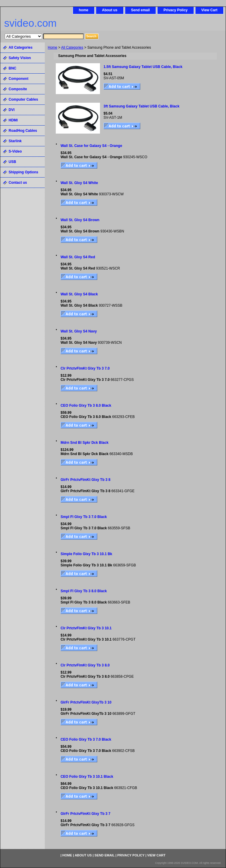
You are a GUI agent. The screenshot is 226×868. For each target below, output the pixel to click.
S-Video (15, 151)
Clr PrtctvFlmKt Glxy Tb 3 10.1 (86, 628)
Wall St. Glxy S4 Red (78, 257)
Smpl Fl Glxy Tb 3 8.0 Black (84, 591)
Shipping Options (23, 172)
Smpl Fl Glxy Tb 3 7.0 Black (84, 517)
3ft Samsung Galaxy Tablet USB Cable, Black (141, 106)
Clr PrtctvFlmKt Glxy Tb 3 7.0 (85, 368)
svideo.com (30, 23)
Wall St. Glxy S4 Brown (80, 220)
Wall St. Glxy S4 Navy (79, 331)
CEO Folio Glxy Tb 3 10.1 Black (87, 777)
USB (12, 162)
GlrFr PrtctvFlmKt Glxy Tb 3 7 (85, 814)
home (84, 10)
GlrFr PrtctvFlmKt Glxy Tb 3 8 (85, 480)
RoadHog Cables (23, 131)
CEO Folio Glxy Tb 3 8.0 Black (86, 406)
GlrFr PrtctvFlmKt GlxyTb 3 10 (86, 702)
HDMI (13, 120)
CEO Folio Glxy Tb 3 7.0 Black (86, 739)
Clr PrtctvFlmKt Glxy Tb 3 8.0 (85, 665)
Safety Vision (20, 58)
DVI (12, 110)
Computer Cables (23, 99)
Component (19, 79)
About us (110, 10)
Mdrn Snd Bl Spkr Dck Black (84, 443)
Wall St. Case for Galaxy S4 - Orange (91, 146)
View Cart (209, 10)
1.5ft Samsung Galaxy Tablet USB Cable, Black (143, 67)
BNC (12, 68)
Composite (18, 89)
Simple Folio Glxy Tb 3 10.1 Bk (86, 554)
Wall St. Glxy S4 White (79, 183)
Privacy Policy (175, 10)
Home (52, 47)
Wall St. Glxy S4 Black (79, 294)
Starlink (15, 141)
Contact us (18, 183)
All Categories (72, 47)
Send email (140, 10)
